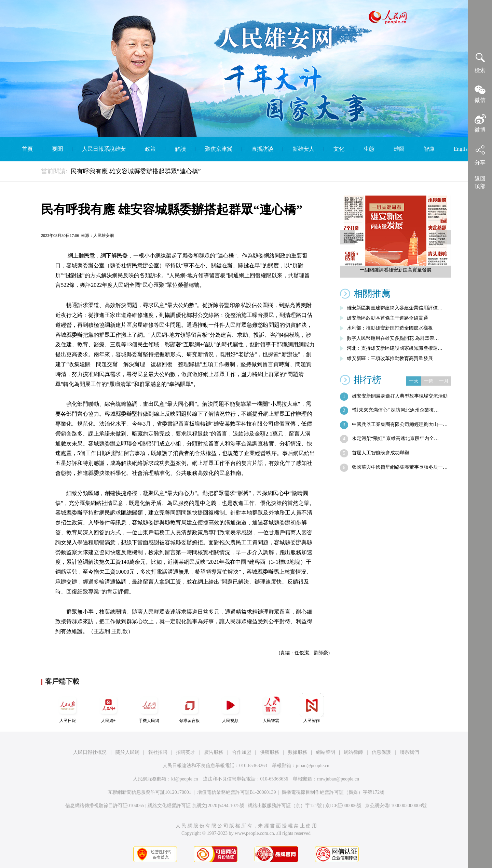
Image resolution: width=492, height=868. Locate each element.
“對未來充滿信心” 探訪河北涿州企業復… (395, 410)
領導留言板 (190, 708)
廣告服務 (214, 752)
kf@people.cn (185, 779)
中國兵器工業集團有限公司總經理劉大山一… (400, 424)
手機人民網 (149, 708)
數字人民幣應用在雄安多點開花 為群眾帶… (393, 338)
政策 (150, 149)
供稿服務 (270, 752)
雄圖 (399, 149)
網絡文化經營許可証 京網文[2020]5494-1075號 (196, 806)
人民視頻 (230, 708)
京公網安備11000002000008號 (396, 806)
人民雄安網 (104, 236)
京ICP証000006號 (343, 806)
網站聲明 (326, 752)
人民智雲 (271, 708)
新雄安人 (303, 149)
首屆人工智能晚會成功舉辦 (381, 453)
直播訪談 (262, 149)
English (462, 149)
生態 (369, 149)
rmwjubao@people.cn (338, 779)
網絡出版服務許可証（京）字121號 (285, 806)
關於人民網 (127, 752)
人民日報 (68, 708)
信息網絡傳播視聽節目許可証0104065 (105, 806)
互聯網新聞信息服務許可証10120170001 (149, 792)
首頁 (27, 149)
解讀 (180, 149)
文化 (339, 149)
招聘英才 (186, 752)
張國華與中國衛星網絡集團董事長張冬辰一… (400, 467)
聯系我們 (409, 752)
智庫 (429, 149)
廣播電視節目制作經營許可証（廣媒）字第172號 (333, 792)
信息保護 (381, 752)
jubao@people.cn (313, 766)
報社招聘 (158, 752)
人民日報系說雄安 (104, 149)
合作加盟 (242, 752)
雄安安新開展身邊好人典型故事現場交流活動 (400, 396)
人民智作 (312, 708)
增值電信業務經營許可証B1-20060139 (237, 792)
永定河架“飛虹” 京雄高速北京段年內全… (395, 438)
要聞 (57, 149)
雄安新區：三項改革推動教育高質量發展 (390, 358)
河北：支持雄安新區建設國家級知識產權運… (395, 348)
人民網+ (108, 708)
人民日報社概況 (90, 752)
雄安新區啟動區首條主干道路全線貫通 (387, 318)
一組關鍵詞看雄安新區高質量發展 (396, 270)
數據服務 (298, 752)
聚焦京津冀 (219, 149)
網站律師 (353, 752)
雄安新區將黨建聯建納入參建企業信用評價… (395, 308)
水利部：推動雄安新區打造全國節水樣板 (390, 328)
